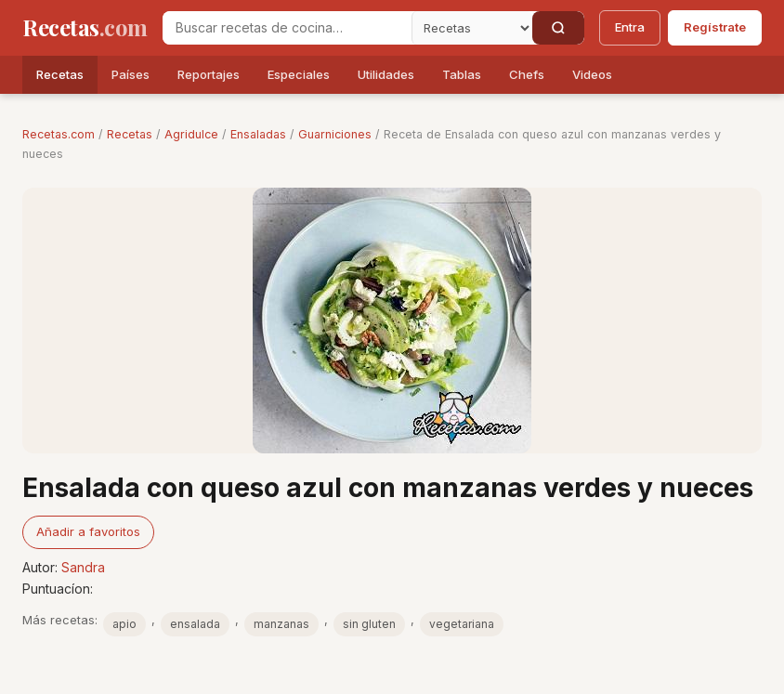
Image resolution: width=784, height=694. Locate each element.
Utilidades (386, 74)
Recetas (60, 74)
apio (124, 624)
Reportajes (209, 74)
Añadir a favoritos (88, 531)
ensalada (195, 624)
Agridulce (191, 134)
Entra (630, 27)
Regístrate (715, 27)
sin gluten (369, 624)
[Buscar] (558, 28)
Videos (592, 74)
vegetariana (462, 624)
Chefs (527, 74)
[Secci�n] (472, 28)
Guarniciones (335, 134)
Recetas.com (59, 134)
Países (131, 74)
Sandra (83, 567)
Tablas (462, 74)
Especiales (299, 74)
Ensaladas (258, 134)
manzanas (281, 624)
